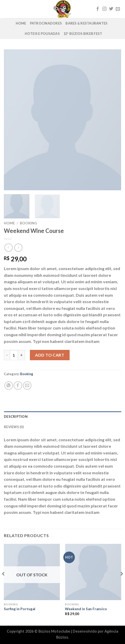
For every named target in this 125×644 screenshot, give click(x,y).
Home (21, 23)
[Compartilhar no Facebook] (18, 386)
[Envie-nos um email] (118, 9)
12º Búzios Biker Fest (83, 34)
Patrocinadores (46, 23)
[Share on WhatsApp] (9, 386)
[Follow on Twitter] (111, 9)
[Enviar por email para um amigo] (27, 386)
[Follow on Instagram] (104, 9)
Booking (28, 223)
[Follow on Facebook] (98, 9)
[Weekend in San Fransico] (93, 572)
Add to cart (50, 355)
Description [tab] (16, 417)
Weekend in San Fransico (86, 609)
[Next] (121, 584)
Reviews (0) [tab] (14, 427)
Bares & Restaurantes (86, 23)
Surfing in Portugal (20, 609)
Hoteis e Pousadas (42, 34)
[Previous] (4, 584)
